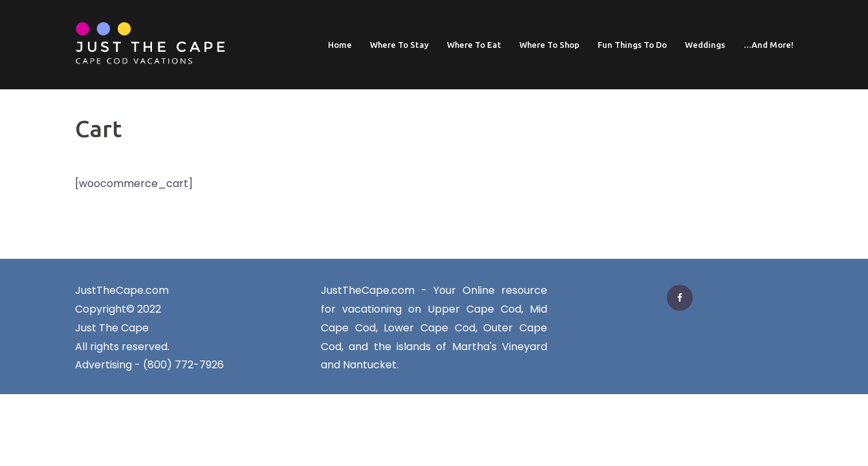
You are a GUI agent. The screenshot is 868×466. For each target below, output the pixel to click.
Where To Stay (399, 45)
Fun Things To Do (632, 45)
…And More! (768, 45)
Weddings (705, 45)
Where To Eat (474, 45)
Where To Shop (549, 45)
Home (340, 45)
